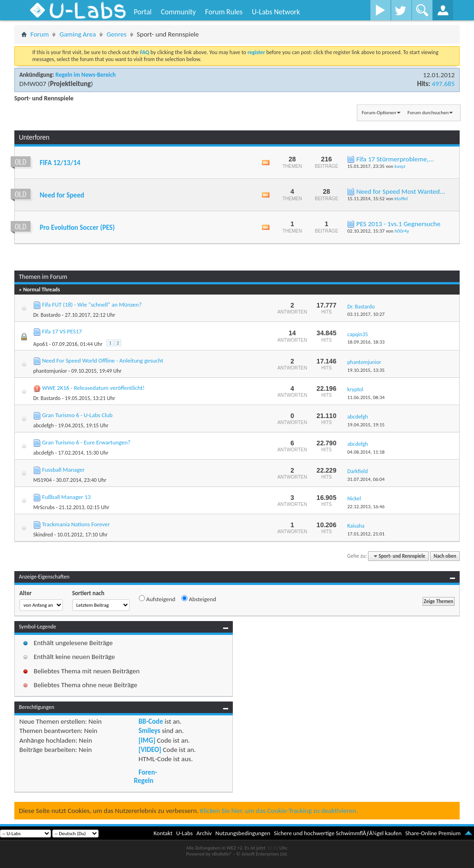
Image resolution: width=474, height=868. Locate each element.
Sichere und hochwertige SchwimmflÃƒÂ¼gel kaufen (338, 833)
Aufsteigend (157, 599)
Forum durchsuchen (428, 113)
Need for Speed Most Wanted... (401, 191)
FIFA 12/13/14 (60, 163)
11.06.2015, (366, 397)
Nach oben (445, 556)
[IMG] (147, 740)
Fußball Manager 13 (66, 497)
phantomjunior (50, 371)
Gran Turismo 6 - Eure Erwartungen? (86, 442)
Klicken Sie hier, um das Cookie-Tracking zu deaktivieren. (279, 811)
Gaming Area (78, 34)
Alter (26, 593)
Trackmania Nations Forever (76, 524)
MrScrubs (44, 507)
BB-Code (151, 721)
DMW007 (33, 84)
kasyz (400, 166)
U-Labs (185, 833)
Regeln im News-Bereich (86, 75)
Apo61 (41, 344)
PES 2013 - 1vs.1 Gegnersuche (399, 224)
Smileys (149, 731)
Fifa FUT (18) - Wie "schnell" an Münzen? (92, 305)
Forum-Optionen (379, 113)
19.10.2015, (366, 370)
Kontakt (163, 833)
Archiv (204, 833)
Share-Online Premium (433, 833)
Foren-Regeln (145, 776)
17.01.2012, (366, 534)
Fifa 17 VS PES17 (62, 331)
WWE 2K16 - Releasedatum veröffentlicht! (94, 388)
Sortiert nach (88, 593)
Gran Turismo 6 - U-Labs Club (77, 415)
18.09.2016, (366, 342)
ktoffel (401, 199)
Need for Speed (62, 195)
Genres (116, 34)
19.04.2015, (366, 425)
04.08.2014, (366, 452)
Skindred (43, 535)
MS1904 (43, 480)
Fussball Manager (63, 470)
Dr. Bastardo (47, 315)
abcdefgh (44, 425)
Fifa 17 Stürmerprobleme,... (395, 159)
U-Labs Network (276, 12)
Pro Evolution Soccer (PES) (77, 228)
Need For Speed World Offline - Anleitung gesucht (103, 360)
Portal (143, 12)
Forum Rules (224, 12)
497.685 (443, 84)
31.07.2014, (366, 479)
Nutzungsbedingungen (243, 833)
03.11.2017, (366, 314)
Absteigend (199, 599)
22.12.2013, (366, 507)
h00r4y (402, 231)
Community (178, 12)
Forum (40, 34)
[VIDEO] (150, 750)
